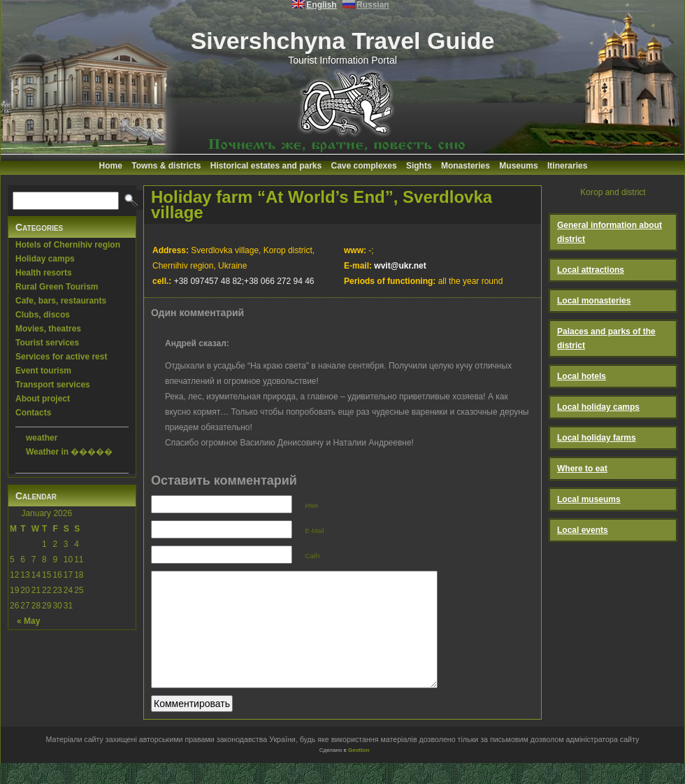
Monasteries (466, 166)
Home (111, 166)
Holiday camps (45, 259)
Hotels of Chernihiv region (68, 245)
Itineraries (567, 166)
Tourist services (47, 343)
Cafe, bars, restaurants (61, 301)
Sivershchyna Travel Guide (343, 41)
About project (43, 399)
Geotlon (359, 771)
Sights (419, 166)
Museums (518, 166)
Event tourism (43, 371)
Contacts (33, 413)
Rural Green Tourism (57, 287)
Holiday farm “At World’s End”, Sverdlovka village (322, 205)
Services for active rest (61, 357)
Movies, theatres (48, 329)
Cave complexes (364, 166)
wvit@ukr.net (400, 266)
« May (28, 621)
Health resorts (44, 273)
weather (42, 438)
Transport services (53, 385)
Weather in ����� (69, 452)
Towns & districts (166, 166)
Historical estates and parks (266, 166)
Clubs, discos (43, 315)
